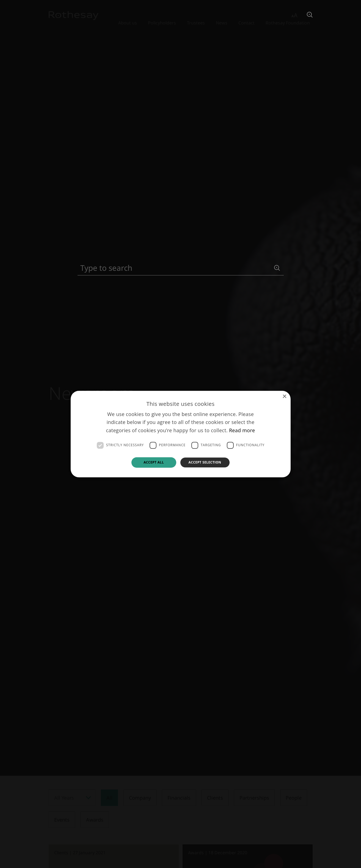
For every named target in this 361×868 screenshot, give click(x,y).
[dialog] (181, 434)
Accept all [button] (154, 462)
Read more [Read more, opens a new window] (242, 430)
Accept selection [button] (205, 462)
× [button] (284, 397)
